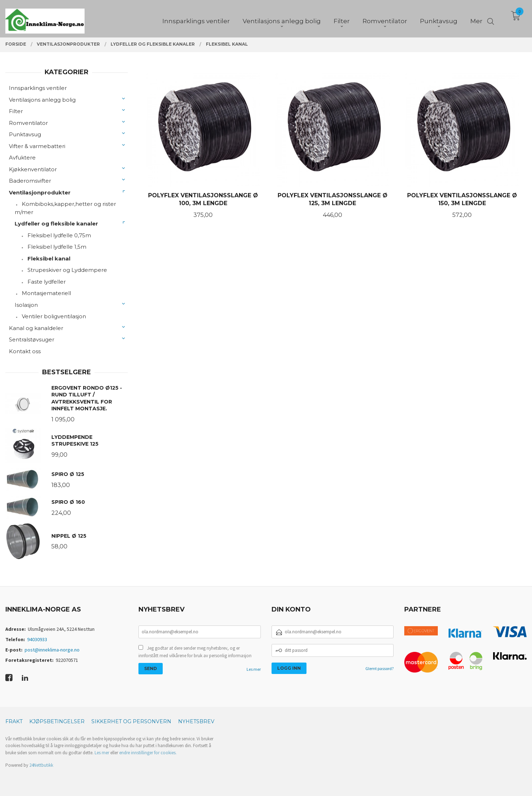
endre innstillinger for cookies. (148, 753)
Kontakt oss (25, 351)
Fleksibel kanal (49, 258)
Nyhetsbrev (196, 721)
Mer (476, 18)
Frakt (14, 721)
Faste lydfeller (47, 282)
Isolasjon (26, 305)
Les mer (254, 669)
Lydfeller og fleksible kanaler (56, 224)
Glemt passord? (379, 668)
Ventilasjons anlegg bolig (42, 100)
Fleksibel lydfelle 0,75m (59, 235)
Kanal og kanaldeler (36, 328)
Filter (16, 111)
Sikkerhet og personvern (131, 721)
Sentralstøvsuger (32, 339)
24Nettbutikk (41, 765)
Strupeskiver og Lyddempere (67, 270)
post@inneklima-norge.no (52, 650)
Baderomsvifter (30, 181)
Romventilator (28, 123)
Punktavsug (25, 134)
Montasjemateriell (46, 293)
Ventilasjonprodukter (40, 192)
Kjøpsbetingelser (57, 721)
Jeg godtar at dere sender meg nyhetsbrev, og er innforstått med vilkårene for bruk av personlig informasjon (195, 652)
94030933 (37, 639)
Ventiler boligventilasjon (54, 316)
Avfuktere (22, 158)
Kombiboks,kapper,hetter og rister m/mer (65, 208)
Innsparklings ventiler (38, 88)
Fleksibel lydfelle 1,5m (57, 247)
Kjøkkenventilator (33, 169)
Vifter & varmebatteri (37, 146)
